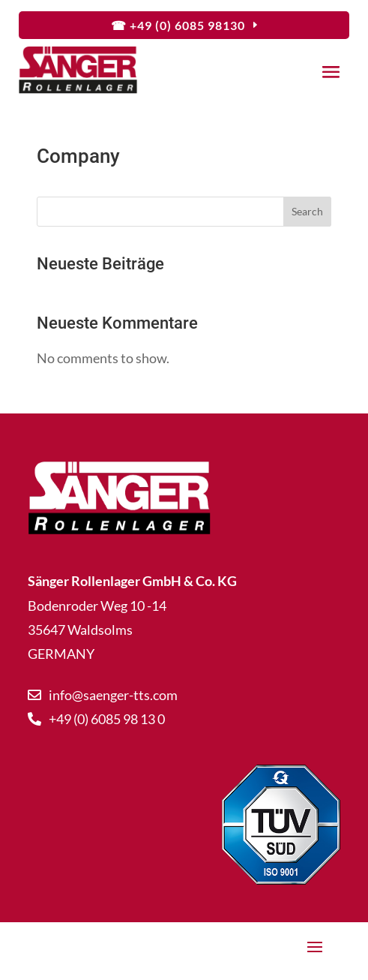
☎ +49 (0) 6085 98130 (178, 25)
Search (307, 211)
